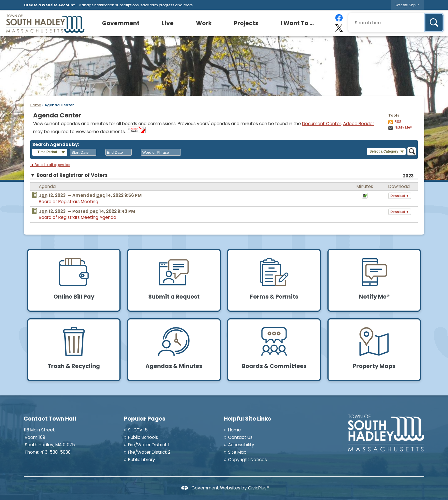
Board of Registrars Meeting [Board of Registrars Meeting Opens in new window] (69, 202)
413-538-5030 (55, 452)
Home (36, 105)
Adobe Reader (359, 124)
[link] (407, 5)
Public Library (142, 460)
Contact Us (240, 437)
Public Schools (143, 437)
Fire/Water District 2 (149, 452)
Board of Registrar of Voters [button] (72, 175)
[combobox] (83, 152)
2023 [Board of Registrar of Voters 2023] (408, 176)
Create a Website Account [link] (49, 5)
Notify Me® (403, 127)
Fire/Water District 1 (149, 445)
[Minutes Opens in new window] (365, 197)
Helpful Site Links (248, 419)
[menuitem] (121, 23)
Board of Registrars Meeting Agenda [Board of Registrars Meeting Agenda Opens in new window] (78, 217)
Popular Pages (145, 419)
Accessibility (241, 445)
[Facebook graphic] (339, 18)
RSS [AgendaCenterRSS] (398, 122)
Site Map (237, 452)
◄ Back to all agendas (50, 165)
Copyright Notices (247, 460)
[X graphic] (339, 28)
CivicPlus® (258, 488)
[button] (434, 23)
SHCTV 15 (138, 430)
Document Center (322, 124)
